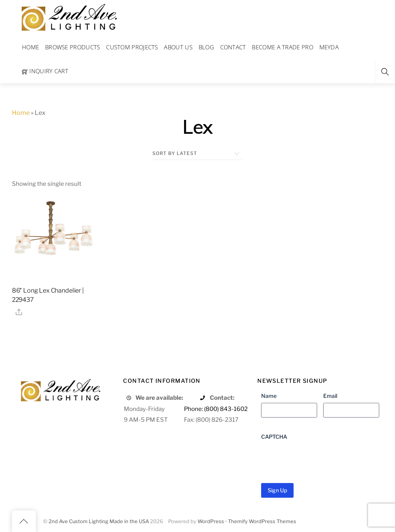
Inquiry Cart (45, 71)
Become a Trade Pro (282, 47)
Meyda (329, 47)
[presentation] (320, 459)
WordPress (211, 521)
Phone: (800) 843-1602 (216, 409)
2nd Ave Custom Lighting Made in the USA (99, 521)
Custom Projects (132, 47)
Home (30, 47)
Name (269, 396)
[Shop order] (197, 153)
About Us (178, 47)
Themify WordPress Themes (262, 521)
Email (330, 396)
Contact (233, 47)
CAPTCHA (274, 437)
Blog (206, 47)
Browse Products (73, 47)
